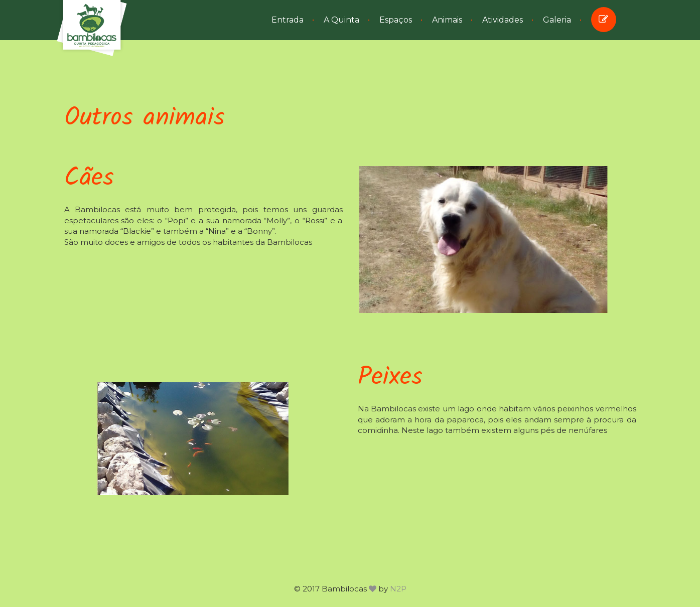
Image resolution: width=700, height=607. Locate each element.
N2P (398, 589)
